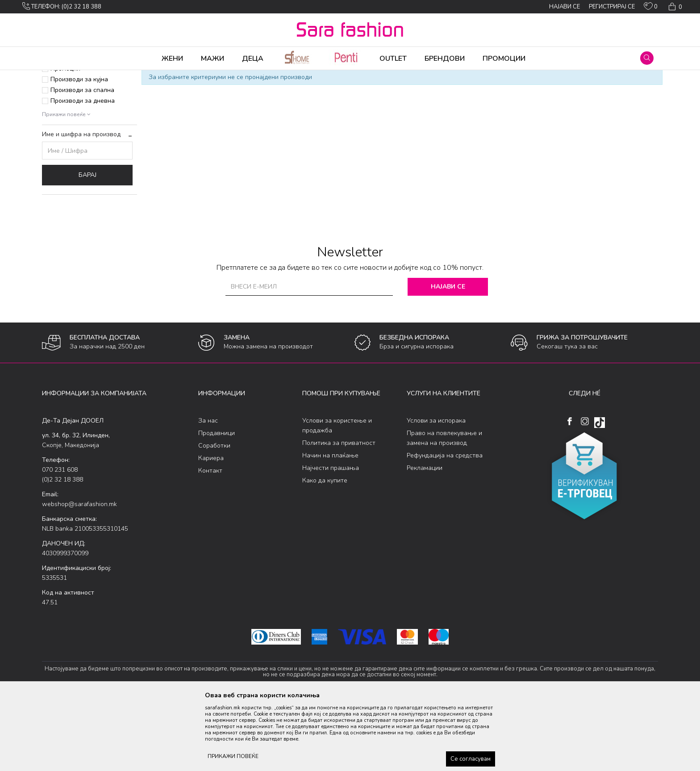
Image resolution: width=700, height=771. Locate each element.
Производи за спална (82, 160)
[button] (647, 58)
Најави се (448, 357)
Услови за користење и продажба (337, 496)
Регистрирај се (612, 7)
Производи (96, 76)
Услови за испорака (436, 491)
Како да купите (325, 551)
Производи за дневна (83, 171)
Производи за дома (142, 76)
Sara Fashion (58, 76)
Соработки (214, 516)
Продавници (217, 503)
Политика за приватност (339, 513)
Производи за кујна (79, 149)
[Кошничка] (674, 7)
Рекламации (425, 538)
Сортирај (477, 91)
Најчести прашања (331, 538)
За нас (208, 491)
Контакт (210, 541)
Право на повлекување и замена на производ (444, 508)
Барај (87, 245)
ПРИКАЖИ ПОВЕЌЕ (233, 756)
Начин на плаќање (330, 526)
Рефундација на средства (445, 526)
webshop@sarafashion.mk (79, 574)
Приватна (65, 128)
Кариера (211, 528)
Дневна (184, 76)
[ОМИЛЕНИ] (651, 8)
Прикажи (556, 91)
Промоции (65, 139)
